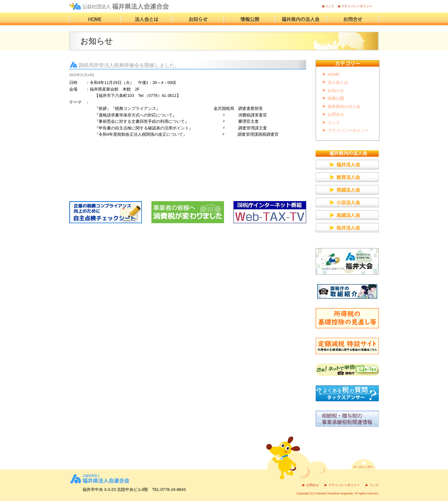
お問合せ (336, 114)
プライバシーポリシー (357, 6)
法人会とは (338, 82)
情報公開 (336, 98)
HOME (334, 74)
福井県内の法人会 (344, 107)
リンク (330, 6)
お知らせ (336, 90)
